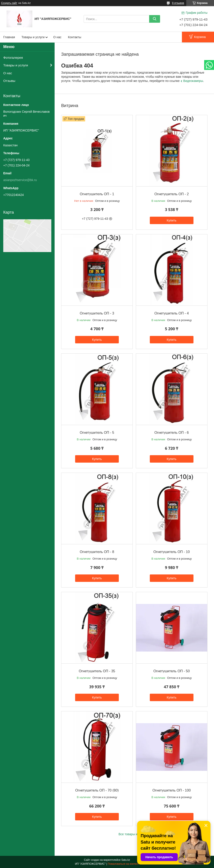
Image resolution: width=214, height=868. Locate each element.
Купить (172, 220)
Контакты (74, 37)
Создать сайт (9, 3)
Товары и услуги (33, 37)
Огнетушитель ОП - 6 (172, 433)
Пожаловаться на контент (123, 864)
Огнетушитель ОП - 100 (172, 790)
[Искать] (155, 19)
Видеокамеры (193, 81)
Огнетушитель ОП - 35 (97, 671)
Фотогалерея (13, 58)
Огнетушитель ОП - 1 (97, 194)
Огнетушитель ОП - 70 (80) (97, 790)
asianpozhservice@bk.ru (20, 180)
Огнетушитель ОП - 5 (97, 433)
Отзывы (9, 81)
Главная (9, 37)
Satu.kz (126, 860)
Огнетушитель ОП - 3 (97, 313)
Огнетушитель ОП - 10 (172, 552)
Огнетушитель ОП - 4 (172, 313)
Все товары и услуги (133, 834)
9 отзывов (178, 3)
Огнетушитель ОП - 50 (172, 671)
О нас (57, 37)
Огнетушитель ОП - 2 (172, 194)
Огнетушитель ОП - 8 (97, 552)
